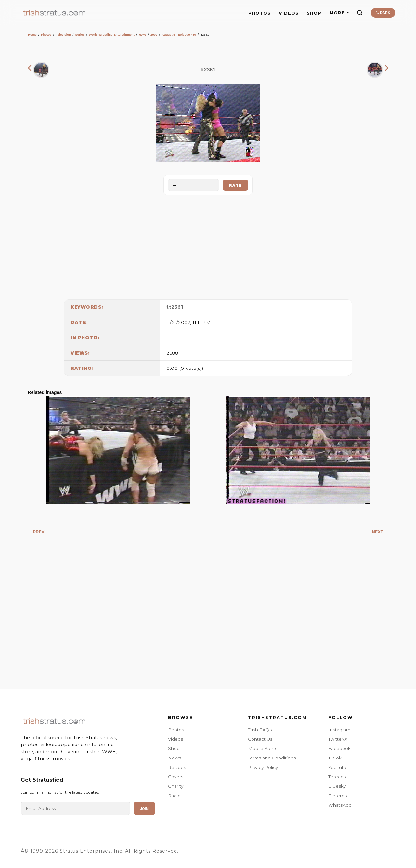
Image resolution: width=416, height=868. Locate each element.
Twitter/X (338, 739)
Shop (174, 748)
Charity (176, 786)
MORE (339, 13)
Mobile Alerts (263, 748)
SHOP (314, 13)
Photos (46, 35)
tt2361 (175, 307)
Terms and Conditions (272, 758)
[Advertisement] (208, 246)
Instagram (339, 730)
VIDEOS (289, 13)
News (175, 758)
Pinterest (338, 796)
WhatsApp (340, 805)
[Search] (360, 13)
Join (144, 809)
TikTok (335, 758)
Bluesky (337, 786)
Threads (337, 777)
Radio (174, 796)
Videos (175, 739)
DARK (383, 13)
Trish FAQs (260, 730)
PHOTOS (260, 13)
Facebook (339, 748)
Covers (176, 777)
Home (32, 35)
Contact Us (260, 739)
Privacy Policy (263, 767)
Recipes (177, 767)
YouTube (338, 767)
